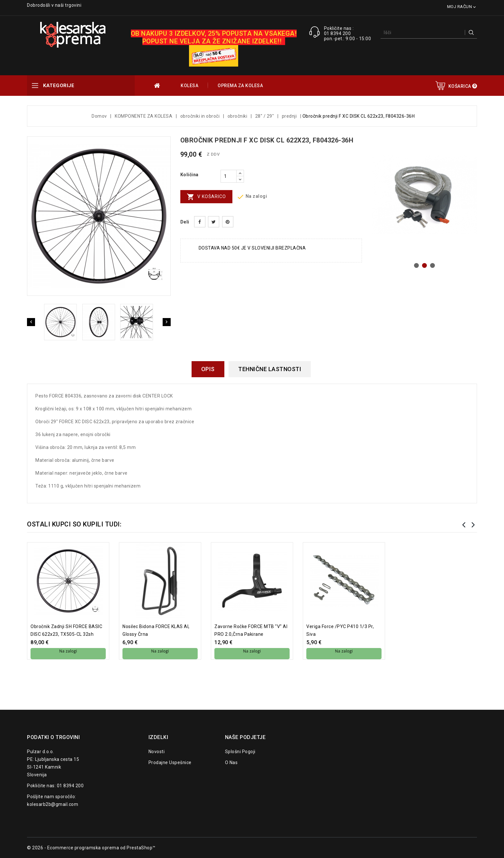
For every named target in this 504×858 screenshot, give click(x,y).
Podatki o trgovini (53, 737)
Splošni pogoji (240, 752)
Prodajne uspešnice (170, 762)
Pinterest (228, 222)
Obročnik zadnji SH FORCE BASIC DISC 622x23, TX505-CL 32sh (66, 630)
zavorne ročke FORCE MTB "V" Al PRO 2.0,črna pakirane (251, 630)
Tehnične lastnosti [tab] (270, 369)
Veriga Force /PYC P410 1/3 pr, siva (340, 630)
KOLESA (189, 86)
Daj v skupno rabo (200, 222)
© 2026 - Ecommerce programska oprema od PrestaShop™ (91, 848)
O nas (231, 762)
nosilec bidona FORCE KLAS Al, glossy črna (156, 630)
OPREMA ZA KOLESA (240, 86)
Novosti (157, 752)
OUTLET (158, 86)
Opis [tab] (208, 369)
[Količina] (229, 176)
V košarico (206, 197)
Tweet (214, 222)
